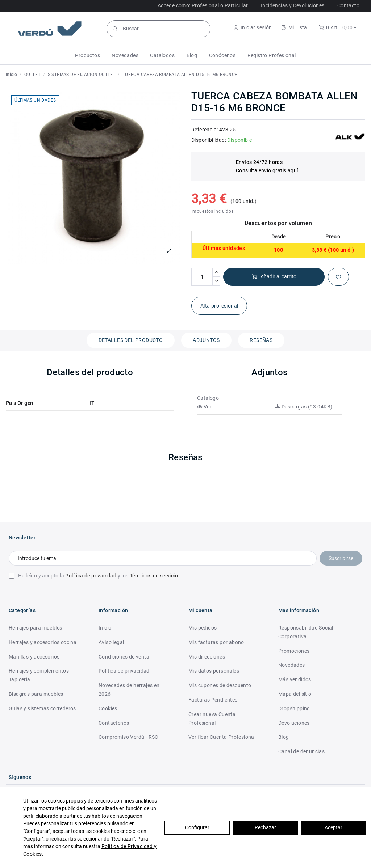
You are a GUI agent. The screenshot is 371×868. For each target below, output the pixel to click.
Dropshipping (294, 708)
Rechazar (265, 827)
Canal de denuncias (301, 751)
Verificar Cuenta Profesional (222, 737)
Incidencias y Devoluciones (293, 5)
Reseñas (261, 340)
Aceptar (334, 827)
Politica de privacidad (124, 671)
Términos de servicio (154, 576)
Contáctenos (114, 723)
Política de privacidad (91, 576)
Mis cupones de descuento (220, 685)
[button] (87, 55)
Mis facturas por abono (216, 642)
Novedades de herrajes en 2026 (129, 690)
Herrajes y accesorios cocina (43, 642)
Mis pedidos (203, 628)
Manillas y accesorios (34, 657)
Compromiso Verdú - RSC (128, 737)
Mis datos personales (214, 671)
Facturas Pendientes (213, 700)
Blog (284, 737)
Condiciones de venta (124, 657)
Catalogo (208, 398)
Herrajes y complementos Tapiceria (39, 675)
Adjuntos (206, 340)
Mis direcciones (207, 657)
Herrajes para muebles (35, 628)
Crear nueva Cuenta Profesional (212, 719)
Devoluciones (294, 723)
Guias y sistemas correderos (42, 708)
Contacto (348, 5)
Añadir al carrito (274, 277)
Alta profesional (219, 306)
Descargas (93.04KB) (304, 407)
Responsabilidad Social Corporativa (306, 632)
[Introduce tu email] (163, 558)
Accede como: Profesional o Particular (203, 5)
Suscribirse (341, 558)
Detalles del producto (131, 340)
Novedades (292, 665)
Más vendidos (295, 679)
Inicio (105, 628)
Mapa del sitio (295, 694)
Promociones (294, 651)
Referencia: (205, 130)
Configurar (197, 827)
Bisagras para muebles (36, 694)
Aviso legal (111, 642)
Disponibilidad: (209, 140)
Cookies (108, 708)
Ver (204, 407)
